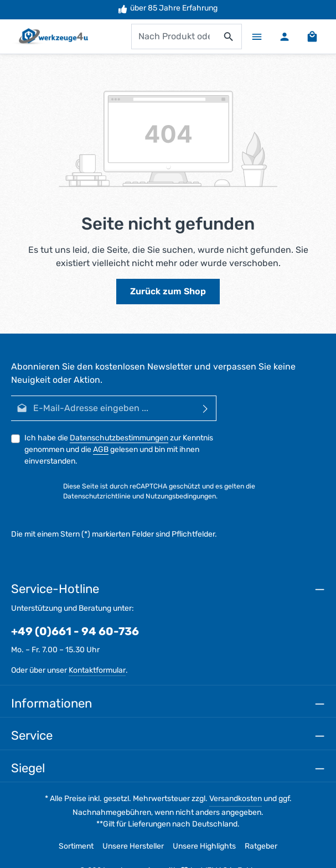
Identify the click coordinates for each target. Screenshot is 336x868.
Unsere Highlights (204, 846)
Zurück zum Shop (168, 291)
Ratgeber (261, 846)
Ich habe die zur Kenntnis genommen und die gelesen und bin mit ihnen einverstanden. (119, 449)
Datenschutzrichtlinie (97, 496)
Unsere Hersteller (133, 846)
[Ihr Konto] (285, 37)
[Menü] (257, 37)
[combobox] (174, 37)
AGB (101, 449)
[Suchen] (229, 37)
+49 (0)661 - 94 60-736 (75, 631)
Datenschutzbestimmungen (119, 438)
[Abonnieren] (206, 408)
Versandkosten (236, 799)
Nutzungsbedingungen (181, 496)
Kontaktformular (97, 670)
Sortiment (76, 846)
